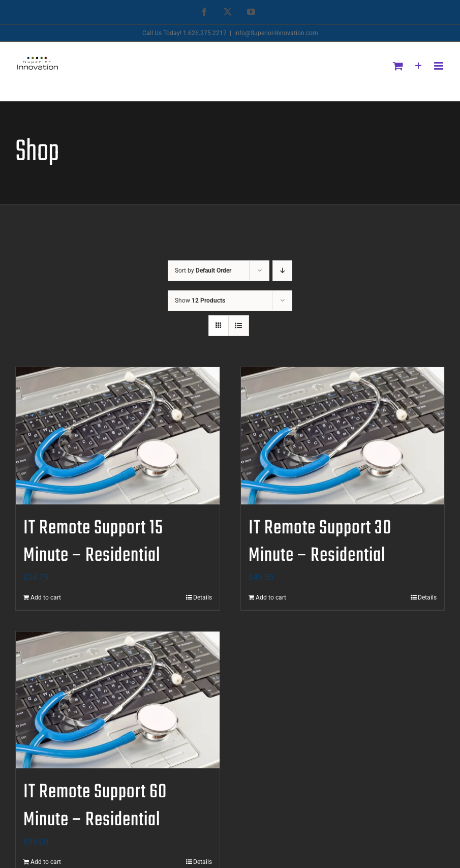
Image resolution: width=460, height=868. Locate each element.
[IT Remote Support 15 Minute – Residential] (118, 436)
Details (203, 597)
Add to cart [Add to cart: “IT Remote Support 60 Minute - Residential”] (46, 862)
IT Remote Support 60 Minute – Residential (95, 806)
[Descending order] (282, 271)
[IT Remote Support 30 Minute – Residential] (343, 436)
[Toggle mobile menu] (439, 66)
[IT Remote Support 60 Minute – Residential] (118, 700)
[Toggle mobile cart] (398, 66)
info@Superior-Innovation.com (276, 33)
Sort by (203, 271)
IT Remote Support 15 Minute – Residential (93, 542)
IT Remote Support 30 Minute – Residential (320, 542)
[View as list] (239, 326)
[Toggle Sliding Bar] (419, 66)
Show (200, 301)
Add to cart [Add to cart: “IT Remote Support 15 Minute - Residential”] (46, 597)
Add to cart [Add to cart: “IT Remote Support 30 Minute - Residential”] (271, 597)
